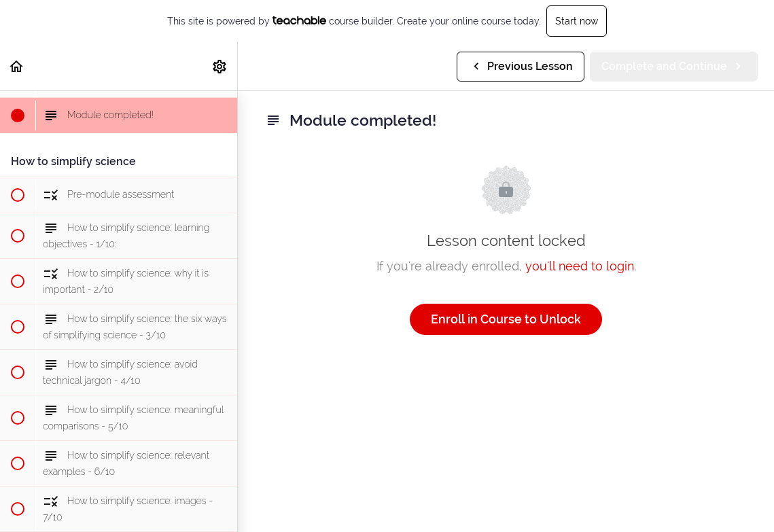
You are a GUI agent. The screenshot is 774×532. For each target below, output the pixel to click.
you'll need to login (580, 266)
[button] (17, 66)
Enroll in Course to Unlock (506, 319)
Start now (577, 21)
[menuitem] (220, 66)
